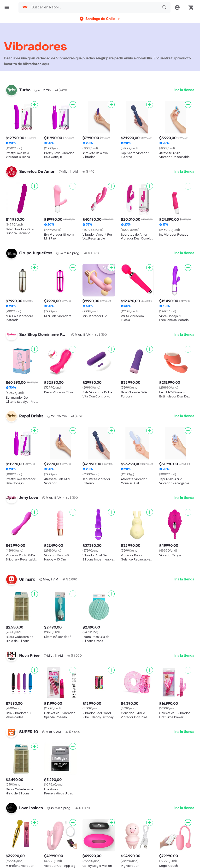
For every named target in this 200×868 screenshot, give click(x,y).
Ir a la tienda (184, 90)
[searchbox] (93, 7)
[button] (100, 19)
